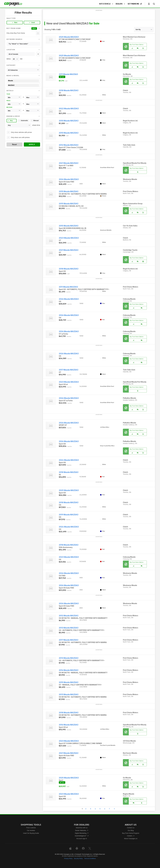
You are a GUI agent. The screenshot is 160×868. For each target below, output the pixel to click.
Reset (14, 144)
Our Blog (131, 830)
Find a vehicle (31, 828)
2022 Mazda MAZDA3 (69, 109)
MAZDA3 (23, 85)
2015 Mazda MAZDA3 (69, 191)
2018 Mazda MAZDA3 (69, 90)
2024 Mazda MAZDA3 (69, 460)
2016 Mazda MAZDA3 (69, 670)
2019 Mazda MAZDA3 (69, 515)
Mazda (23, 81)
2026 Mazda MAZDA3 (69, 179)
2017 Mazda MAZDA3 (68, 370)
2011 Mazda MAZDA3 (68, 74)
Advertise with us (82, 828)
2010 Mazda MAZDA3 (69, 121)
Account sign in (82, 839)
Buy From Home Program (131, 833)
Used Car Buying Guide (31, 833)
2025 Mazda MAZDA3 (69, 37)
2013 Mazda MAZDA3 (69, 628)
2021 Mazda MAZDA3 (69, 163)
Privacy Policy (68, 859)
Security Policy (78, 859)
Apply (32, 144)
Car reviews (31, 830)
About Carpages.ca (131, 839)
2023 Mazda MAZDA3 (69, 238)
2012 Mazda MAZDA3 (69, 145)
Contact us (131, 828)
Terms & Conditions (90, 859)
